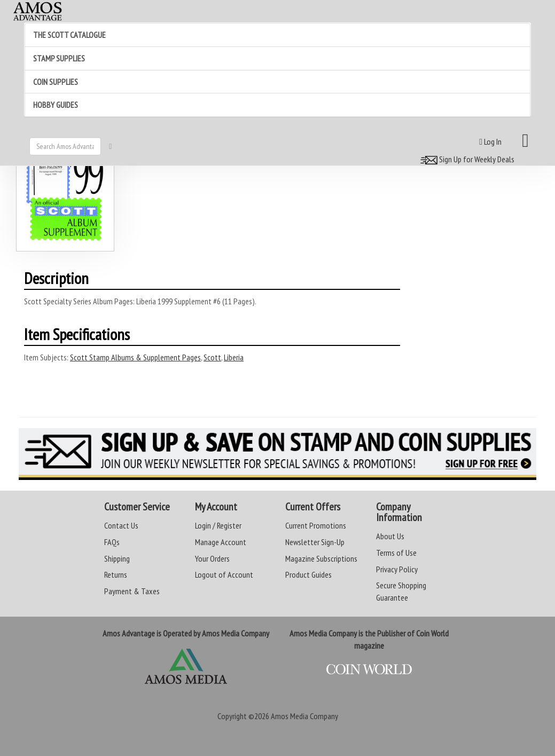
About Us (390, 536)
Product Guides (308, 574)
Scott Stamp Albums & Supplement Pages (135, 357)
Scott (212, 357)
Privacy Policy (397, 569)
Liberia (234, 357)
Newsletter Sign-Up (315, 542)
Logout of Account (224, 574)
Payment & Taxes (132, 591)
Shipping (117, 558)
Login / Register (218, 525)
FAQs (112, 542)
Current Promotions (316, 525)
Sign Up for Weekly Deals (466, 159)
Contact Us (121, 525)
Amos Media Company (304, 716)
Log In (490, 141)
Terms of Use (396, 553)
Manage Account (221, 542)
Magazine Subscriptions (321, 558)
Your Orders (212, 558)
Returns (116, 574)
